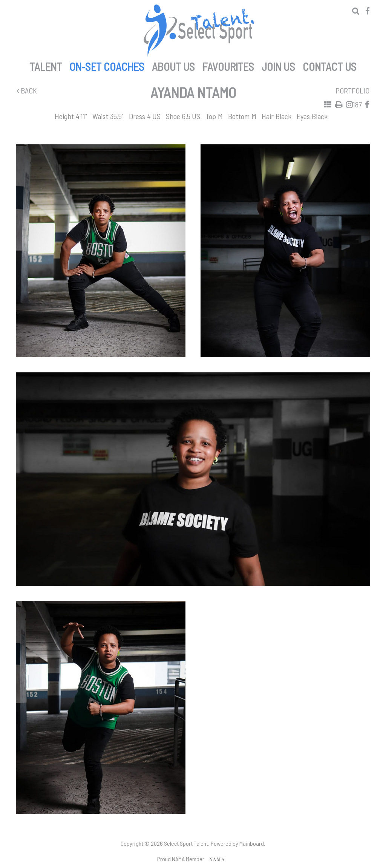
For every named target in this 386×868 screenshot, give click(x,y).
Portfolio (352, 90)
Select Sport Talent (199, 31)
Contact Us (330, 65)
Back (27, 90)
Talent (46, 65)
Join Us (278, 65)
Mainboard (252, 843)
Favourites (228, 65)
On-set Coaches (107, 65)
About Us (173, 65)
